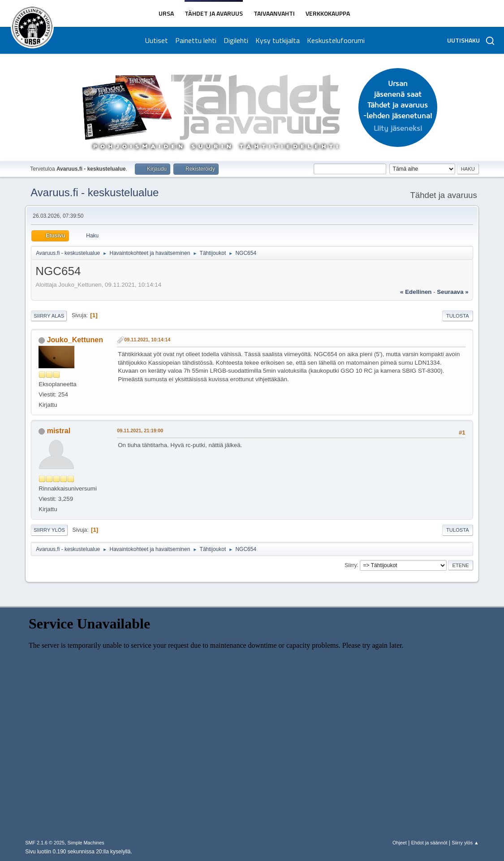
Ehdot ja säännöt (429, 843)
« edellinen (416, 292)
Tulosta (458, 316)
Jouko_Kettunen (75, 340)
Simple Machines (86, 843)
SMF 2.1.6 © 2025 (45, 843)
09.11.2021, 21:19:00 (140, 430)
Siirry (351, 565)
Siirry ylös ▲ (465, 843)
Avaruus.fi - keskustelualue (95, 192)
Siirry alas (49, 316)
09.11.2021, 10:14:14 (147, 340)
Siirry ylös (49, 530)
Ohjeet (400, 843)
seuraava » (452, 292)
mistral (59, 431)
